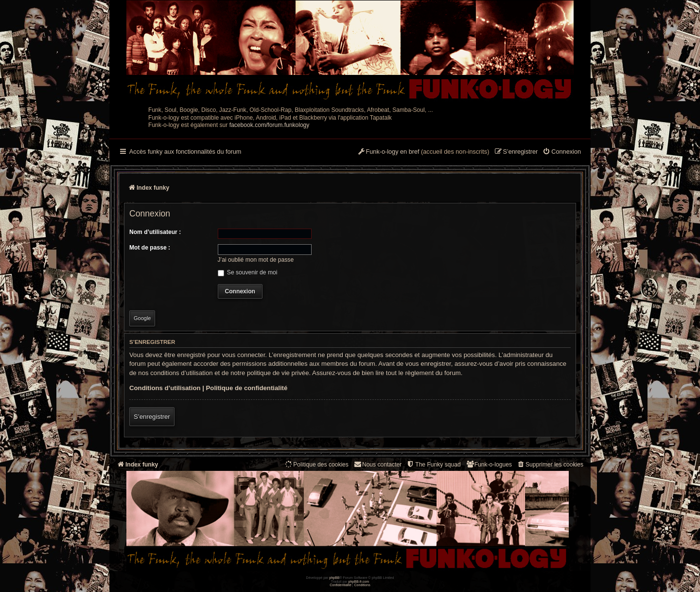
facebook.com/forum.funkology (270, 125)
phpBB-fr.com (359, 582)
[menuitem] (562, 152)
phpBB (334, 578)
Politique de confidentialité (247, 388)
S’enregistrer (152, 417)
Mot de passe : (150, 248)
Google (142, 318)
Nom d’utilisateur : (155, 232)
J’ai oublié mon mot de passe (256, 260)
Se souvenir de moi (248, 272)
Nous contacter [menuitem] (377, 464)
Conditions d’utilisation (165, 388)
